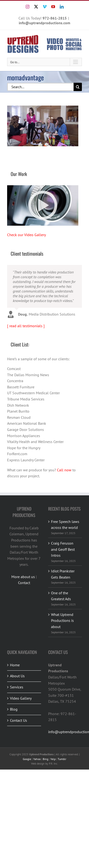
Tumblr (62, 759)
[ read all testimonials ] (26, 326)
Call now (64, 470)
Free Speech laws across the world (65, 525)
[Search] (78, 87)
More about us (23, 577)
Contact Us (19, 720)
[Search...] (40, 87)
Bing (45, 759)
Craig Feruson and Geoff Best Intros (63, 549)
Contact (24, 583)
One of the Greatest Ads (61, 596)
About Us (17, 676)
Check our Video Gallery (26, 235)
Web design (38, 763)
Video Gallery (21, 698)
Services (17, 687)
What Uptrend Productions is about (62, 621)
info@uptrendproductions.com (44, 23)
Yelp (53, 759)
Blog (14, 709)
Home (15, 665)
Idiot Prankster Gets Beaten (63, 574)
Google (27, 759)
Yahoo (37, 759)
